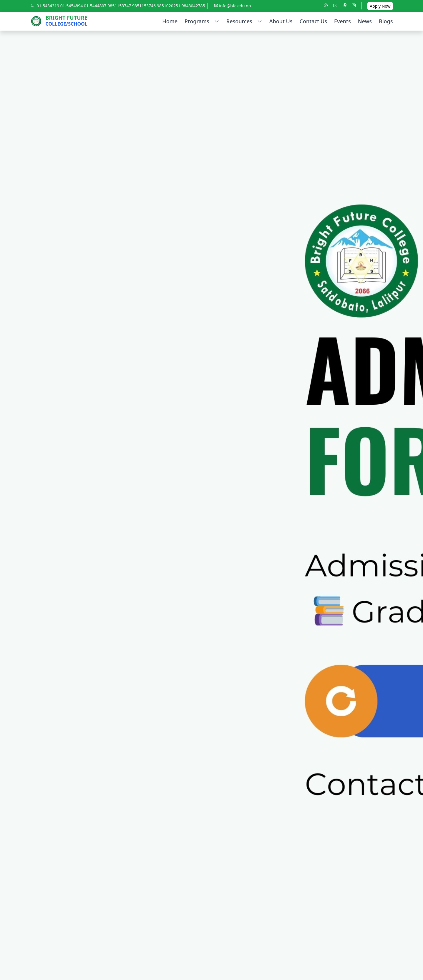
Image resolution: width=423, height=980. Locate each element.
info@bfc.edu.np (233, 6)
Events (342, 21)
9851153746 (145, 6)
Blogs (386, 21)
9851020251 (169, 6)
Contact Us (313, 21)
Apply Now (380, 6)
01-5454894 (72, 6)
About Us (281, 21)
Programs (202, 21)
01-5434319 (49, 6)
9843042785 (193, 6)
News (365, 21)
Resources (244, 21)
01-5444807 (96, 6)
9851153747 (120, 6)
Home (170, 21)
